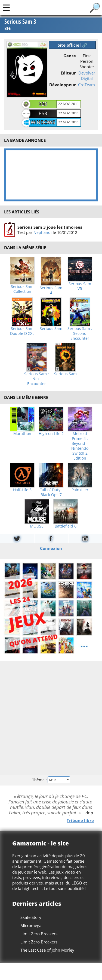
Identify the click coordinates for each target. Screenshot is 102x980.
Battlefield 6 (66, 526)
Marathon (22, 434)
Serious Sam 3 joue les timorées (50, 227)
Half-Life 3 (22, 490)
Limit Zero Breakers (39, 934)
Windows (43, 122)
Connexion (51, 548)
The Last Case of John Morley (47, 950)
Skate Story (31, 917)
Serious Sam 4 (51, 290)
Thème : (51, 780)
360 (43, 104)
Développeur (63, 85)
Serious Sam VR (80, 286)
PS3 (43, 113)
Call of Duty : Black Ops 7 (51, 492)
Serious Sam (51, 329)
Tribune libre (80, 820)
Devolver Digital (87, 76)
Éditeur (68, 73)
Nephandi (43, 232)
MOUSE (37, 526)
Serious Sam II (65, 376)
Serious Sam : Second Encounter (80, 333)
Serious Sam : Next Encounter (37, 379)
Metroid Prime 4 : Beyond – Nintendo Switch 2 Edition (80, 446)
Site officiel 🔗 (72, 45)
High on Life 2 (51, 434)
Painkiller (80, 490)
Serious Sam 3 (20, 25)
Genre (70, 56)
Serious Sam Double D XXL (22, 331)
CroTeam (86, 85)
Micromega (31, 925)
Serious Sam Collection (22, 289)
